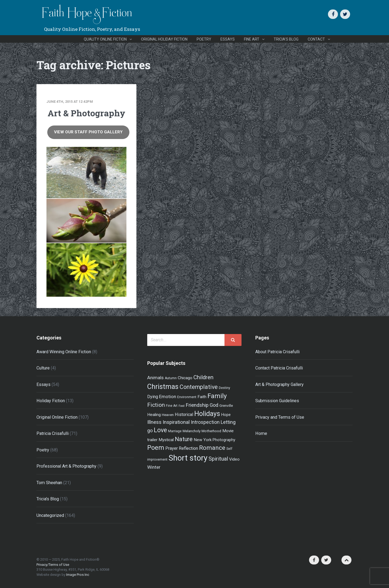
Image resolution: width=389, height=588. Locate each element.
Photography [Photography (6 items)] (224, 440)
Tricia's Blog (48, 499)
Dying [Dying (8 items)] (153, 397)
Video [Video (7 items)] (234, 459)
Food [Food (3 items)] (182, 406)
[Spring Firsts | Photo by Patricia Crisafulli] (86, 221)
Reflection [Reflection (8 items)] (188, 448)
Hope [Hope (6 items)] (226, 415)
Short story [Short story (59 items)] (188, 458)
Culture (43, 368)
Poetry (204, 39)
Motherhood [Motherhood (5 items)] (211, 431)
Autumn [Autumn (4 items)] (171, 378)
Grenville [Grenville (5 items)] (226, 405)
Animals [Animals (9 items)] (155, 378)
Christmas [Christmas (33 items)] (163, 387)
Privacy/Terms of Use (53, 565)
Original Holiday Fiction (164, 39)
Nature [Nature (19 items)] (184, 439)
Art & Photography (86, 113)
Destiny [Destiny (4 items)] (224, 388)
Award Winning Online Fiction (64, 352)
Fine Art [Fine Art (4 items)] (172, 406)
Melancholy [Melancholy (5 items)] (192, 431)
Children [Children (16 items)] (203, 377)
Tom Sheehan (49, 483)
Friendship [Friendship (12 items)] (197, 405)
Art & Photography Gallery (279, 384)
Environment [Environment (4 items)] (187, 397)
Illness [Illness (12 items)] (154, 422)
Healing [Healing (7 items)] (154, 415)
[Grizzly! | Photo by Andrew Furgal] (86, 173)
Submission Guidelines (277, 401)
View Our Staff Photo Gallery (88, 132)
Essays (228, 39)
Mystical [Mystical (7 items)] (166, 440)
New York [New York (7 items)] (203, 440)
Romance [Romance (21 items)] (212, 448)
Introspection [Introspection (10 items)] (205, 422)
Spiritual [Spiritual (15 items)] (218, 459)
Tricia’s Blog (286, 39)
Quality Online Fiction (105, 39)
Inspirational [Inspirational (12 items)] (176, 422)
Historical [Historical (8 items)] (184, 414)
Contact (316, 39)
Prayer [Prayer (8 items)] (172, 448)
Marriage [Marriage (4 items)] (175, 431)
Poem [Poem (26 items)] (156, 448)
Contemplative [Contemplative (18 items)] (199, 387)
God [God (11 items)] (214, 405)
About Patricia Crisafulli (277, 352)
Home (261, 433)
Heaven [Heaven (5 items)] (168, 415)
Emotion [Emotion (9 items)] (168, 397)
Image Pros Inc (78, 575)
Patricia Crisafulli (53, 433)
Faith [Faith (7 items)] (202, 397)
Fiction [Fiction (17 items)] (156, 405)
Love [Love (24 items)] (160, 430)
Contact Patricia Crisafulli (279, 368)
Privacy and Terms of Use (280, 417)
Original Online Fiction (57, 417)
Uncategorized (50, 515)
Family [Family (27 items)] (217, 396)
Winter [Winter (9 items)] (154, 467)
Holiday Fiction (51, 401)
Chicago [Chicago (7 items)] (185, 378)
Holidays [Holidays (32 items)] (207, 414)
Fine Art (252, 39)
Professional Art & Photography (66, 466)
